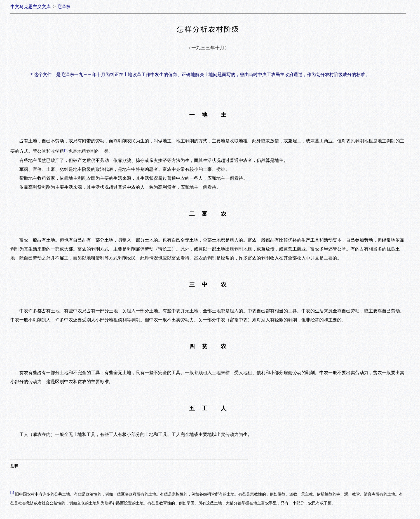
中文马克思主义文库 (30, 7)
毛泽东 (64, 7)
